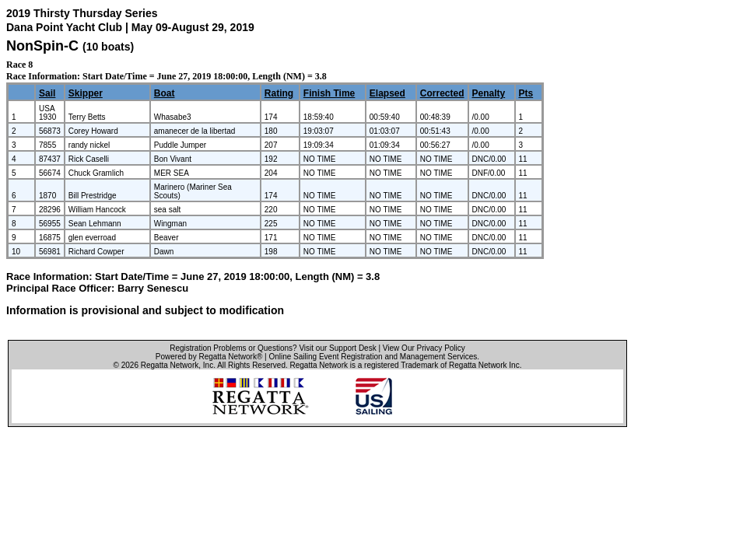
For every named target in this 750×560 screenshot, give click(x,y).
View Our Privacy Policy (424, 348)
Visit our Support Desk (337, 348)
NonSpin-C (42, 46)
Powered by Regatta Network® (209, 357)
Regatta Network (170, 365)
